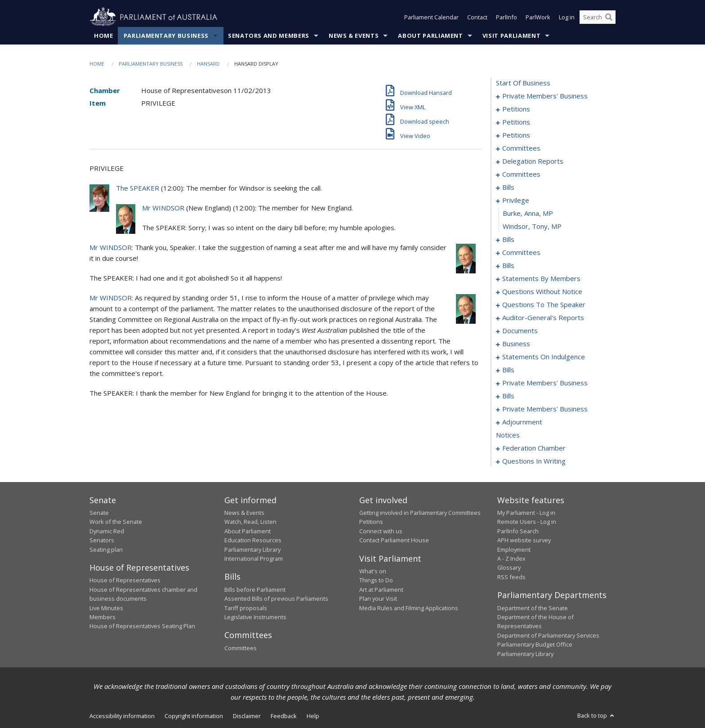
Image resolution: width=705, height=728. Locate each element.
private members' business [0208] (545, 383)
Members (103, 617)
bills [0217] (508, 396)
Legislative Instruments (255, 617)
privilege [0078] (516, 200)
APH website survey (524, 540)
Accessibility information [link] (122, 716)
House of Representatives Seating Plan (142, 626)
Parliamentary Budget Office (535, 644)
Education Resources (253, 540)
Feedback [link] (284, 716)
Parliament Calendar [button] (431, 17)
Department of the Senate (533, 608)
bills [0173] (508, 370)
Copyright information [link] (194, 716)
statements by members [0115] (541, 278)
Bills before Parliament (255, 590)
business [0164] (516, 344)
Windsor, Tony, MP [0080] (532, 226)
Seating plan (106, 549)
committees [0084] (521, 252)
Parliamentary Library (252, 549)
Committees (241, 648)
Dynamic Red (107, 531)
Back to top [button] (596, 715)
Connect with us (381, 531)
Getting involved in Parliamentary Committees (420, 513)
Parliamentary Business (166, 36)
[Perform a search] (609, 17)
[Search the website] (598, 17)
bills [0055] (508, 187)
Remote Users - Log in (527, 522)
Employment (514, 549)
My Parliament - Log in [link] (526, 513)
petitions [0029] (516, 135)
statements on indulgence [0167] (544, 357)
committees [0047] (521, 174)
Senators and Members (269, 36)
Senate (99, 513)
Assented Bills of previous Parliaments (276, 598)
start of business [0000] (523, 83)
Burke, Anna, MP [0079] (528, 213)
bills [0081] (508, 239)
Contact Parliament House (394, 540)
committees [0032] (521, 148)
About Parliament (430, 36)
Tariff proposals (246, 608)
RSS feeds (511, 577)
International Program (254, 558)
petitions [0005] (516, 109)
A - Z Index (511, 558)
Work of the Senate (116, 522)
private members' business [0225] (545, 409)
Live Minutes (106, 608)
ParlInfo (506, 17)
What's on (373, 571)
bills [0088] (508, 265)
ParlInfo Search (518, 531)
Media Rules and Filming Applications (409, 608)
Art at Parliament (381, 590)
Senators (102, 540)
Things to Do (376, 580)
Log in (567, 17)
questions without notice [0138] (542, 291)
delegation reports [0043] (533, 161)
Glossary (509, 567)
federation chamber (534, 448)
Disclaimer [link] (247, 716)
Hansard (208, 64)
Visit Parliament (511, 36)
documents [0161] (520, 331)
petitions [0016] (516, 122)
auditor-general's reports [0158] (543, 317)
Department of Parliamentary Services (548, 635)
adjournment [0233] (522, 422)
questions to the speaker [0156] (544, 304)
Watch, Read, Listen (250, 522)
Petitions (371, 522)
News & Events (354, 36)
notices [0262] (508, 435)
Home (104, 36)
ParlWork (538, 17)
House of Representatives (125, 580)
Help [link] (313, 716)
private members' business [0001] (545, 96)
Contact (477, 17)
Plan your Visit (378, 598)
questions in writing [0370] (534, 461)
